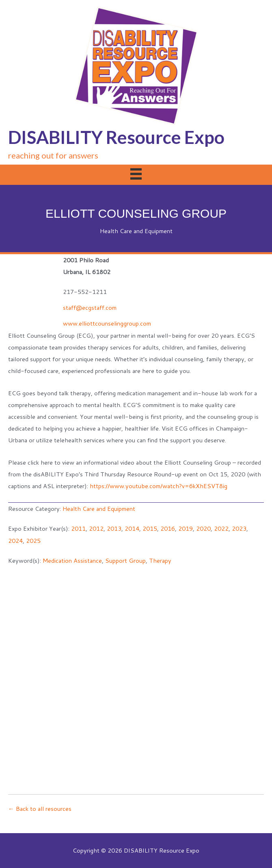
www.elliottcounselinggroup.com (107, 323)
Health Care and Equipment (136, 231)
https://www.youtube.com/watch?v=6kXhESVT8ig (159, 486)
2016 (168, 528)
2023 (239, 528)
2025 (33, 541)
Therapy (160, 560)
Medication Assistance (72, 560)
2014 (132, 528)
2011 (78, 528)
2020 (203, 528)
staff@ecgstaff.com (90, 308)
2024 (15, 541)
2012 (96, 528)
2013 (114, 528)
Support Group (125, 560)
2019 (186, 528)
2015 (150, 528)
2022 (221, 528)
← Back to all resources (40, 809)
